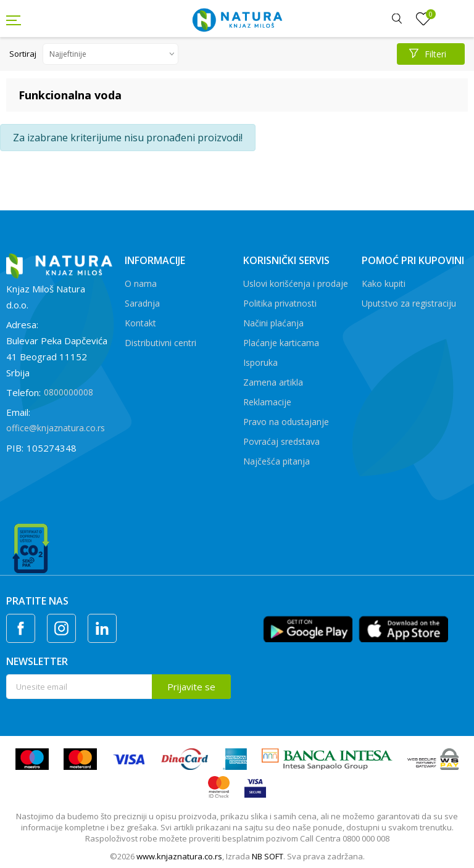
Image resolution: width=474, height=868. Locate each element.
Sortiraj (23, 54)
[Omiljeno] (423, 19)
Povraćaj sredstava (281, 441)
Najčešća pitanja (276, 461)
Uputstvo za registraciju (409, 303)
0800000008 (69, 392)
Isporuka (260, 362)
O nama (141, 283)
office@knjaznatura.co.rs (56, 428)
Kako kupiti (384, 283)
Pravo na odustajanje (286, 422)
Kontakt (140, 323)
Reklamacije (267, 402)
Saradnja (142, 303)
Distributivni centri (160, 343)
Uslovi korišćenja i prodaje (296, 283)
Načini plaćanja (273, 323)
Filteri (428, 54)
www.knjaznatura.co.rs (179, 856)
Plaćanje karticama (281, 343)
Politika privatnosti (280, 303)
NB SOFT (268, 856)
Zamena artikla (273, 382)
